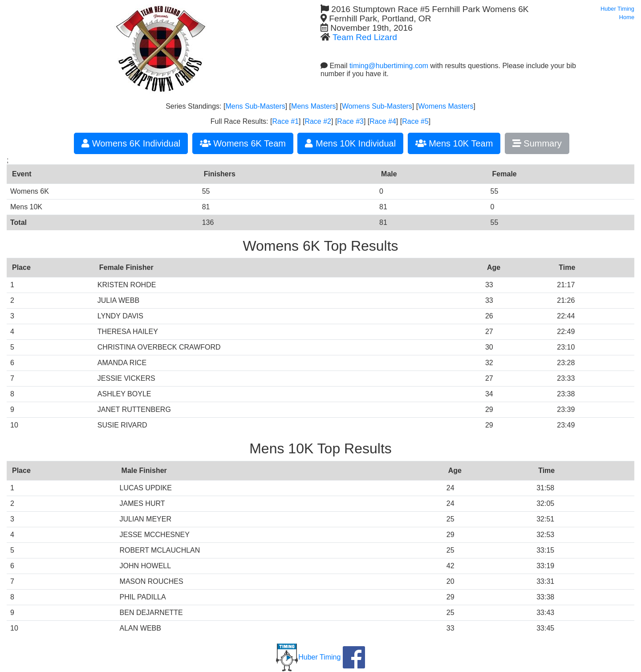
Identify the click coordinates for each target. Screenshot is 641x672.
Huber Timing (308, 657)
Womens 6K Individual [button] (131, 143)
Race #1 (285, 121)
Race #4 (383, 121)
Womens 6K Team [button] (243, 143)
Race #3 (350, 121)
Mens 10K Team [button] (454, 143)
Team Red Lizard (365, 37)
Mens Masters (313, 106)
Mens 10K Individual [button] (350, 143)
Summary (537, 143)
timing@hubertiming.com (389, 66)
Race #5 (415, 121)
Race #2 (318, 121)
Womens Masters (446, 106)
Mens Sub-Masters (255, 106)
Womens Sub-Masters (377, 106)
